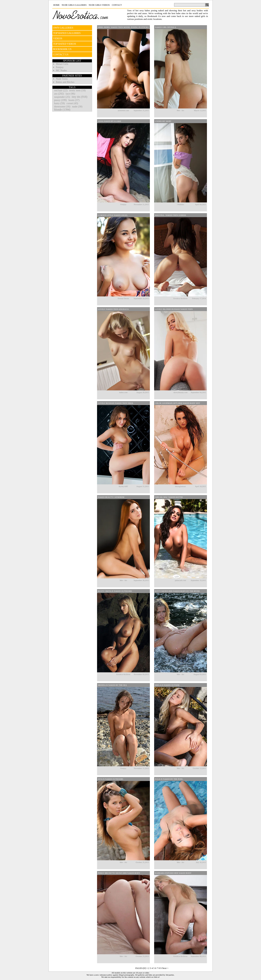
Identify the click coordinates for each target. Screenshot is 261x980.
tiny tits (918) (79, 97)
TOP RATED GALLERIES (67, 33)
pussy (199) (60, 100)
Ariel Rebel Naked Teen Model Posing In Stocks (123, 27)
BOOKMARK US (62, 49)
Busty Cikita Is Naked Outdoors (115, 591)
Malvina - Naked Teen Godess (171, 215)
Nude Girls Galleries (74, 5)
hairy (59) (60, 103)
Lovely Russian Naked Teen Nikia (116, 403)
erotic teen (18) (77, 90)
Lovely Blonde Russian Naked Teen (174, 309)
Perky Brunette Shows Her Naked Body (119, 873)
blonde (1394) (62, 110)
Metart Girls (62, 64)
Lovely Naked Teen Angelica (113, 309)
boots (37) (74, 100)
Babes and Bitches (65, 82)
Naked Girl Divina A (166, 27)
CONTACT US (61, 55)
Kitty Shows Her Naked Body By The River (177, 591)
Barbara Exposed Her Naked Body (173, 873)
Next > (165, 968)
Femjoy (60, 67)
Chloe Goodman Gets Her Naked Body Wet (178, 403)
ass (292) (59, 94)
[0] (144, 968)
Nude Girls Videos (99, 5)
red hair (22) (61, 90)
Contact (117, 5)
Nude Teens (62, 79)
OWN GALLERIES (63, 28)
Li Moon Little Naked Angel (113, 215)
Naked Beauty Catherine (111, 497)
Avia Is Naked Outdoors (111, 779)
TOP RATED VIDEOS (65, 44)
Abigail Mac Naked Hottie (169, 497)
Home (56, 5)
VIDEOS (58, 39)
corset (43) (72, 103)
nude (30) (77, 106)
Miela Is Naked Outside (167, 685)
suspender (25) (62, 97)
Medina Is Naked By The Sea (112, 685)
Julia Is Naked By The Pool (169, 779)
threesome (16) (62, 106)
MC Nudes (61, 70)
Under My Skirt (163, 121)
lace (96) (70, 94)
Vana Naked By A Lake (110, 121)
